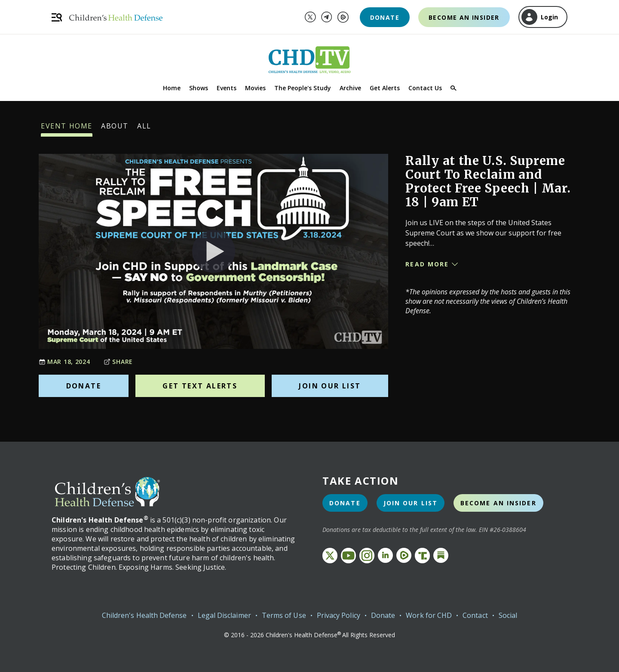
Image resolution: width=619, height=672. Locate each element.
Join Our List (330, 386)
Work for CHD (429, 615)
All (144, 129)
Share (118, 362)
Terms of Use (284, 615)
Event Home (67, 129)
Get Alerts (385, 88)
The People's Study (303, 88)
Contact (475, 615)
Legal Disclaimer (224, 615)
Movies (255, 88)
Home (172, 88)
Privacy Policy (339, 615)
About (115, 129)
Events (227, 88)
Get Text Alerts (200, 386)
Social (508, 615)
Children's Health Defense (144, 615)
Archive (350, 88)
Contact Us (425, 88)
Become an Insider (464, 17)
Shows (199, 88)
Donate (385, 17)
